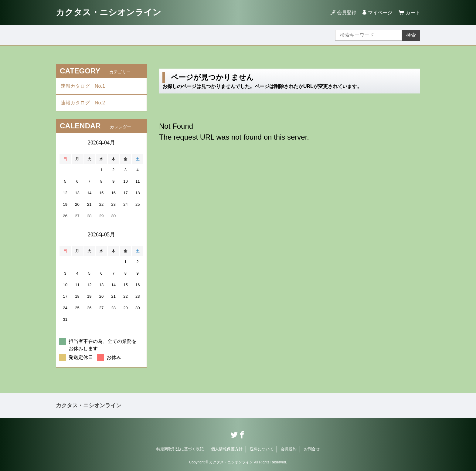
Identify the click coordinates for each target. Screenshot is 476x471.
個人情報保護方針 (227, 449)
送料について (262, 449)
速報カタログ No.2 (85, 103)
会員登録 (347, 13)
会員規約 (289, 449)
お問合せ (312, 449)
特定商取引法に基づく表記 (180, 449)
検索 (411, 35)
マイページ (380, 13)
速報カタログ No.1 (85, 86)
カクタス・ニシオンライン (109, 12)
